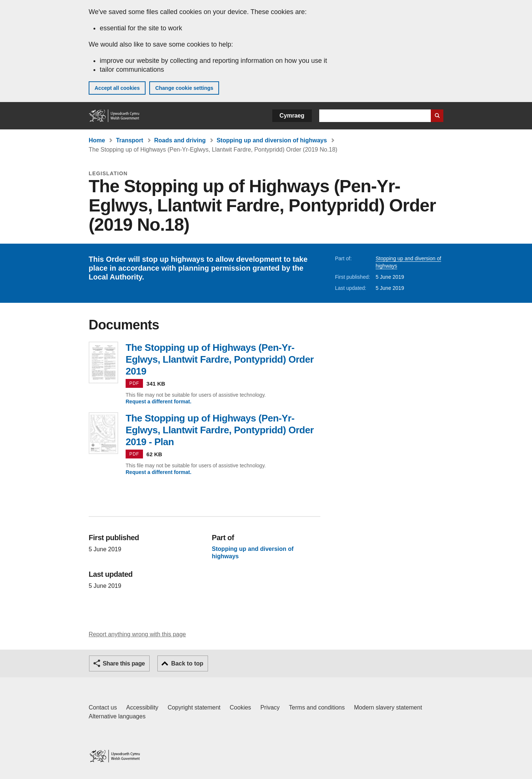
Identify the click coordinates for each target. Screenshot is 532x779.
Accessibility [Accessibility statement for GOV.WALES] (142, 707)
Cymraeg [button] (292, 116)
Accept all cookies (117, 88)
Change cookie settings (184, 88)
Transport (130, 140)
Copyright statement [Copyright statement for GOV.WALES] (194, 707)
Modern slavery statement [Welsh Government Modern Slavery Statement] (388, 707)
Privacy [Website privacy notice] (270, 707)
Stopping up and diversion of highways (272, 140)
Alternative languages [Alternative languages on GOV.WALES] (117, 716)
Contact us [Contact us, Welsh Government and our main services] (103, 707)
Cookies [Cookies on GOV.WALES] (241, 707)
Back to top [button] (187, 663)
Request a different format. (158, 402)
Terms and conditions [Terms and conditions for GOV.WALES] (317, 707)
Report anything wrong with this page (137, 634)
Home (97, 140)
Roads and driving (180, 140)
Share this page (124, 663)
